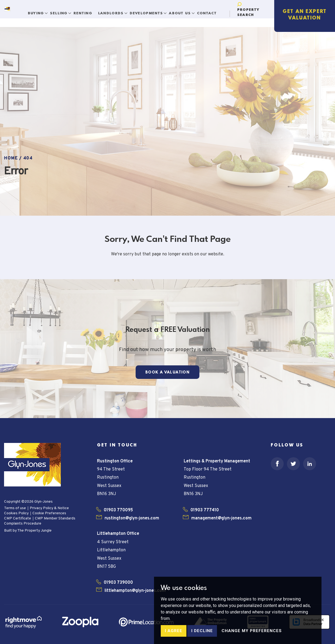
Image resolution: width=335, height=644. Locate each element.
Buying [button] (40, 10)
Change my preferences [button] (252, 637)
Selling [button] (63, 10)
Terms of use (15, 508)
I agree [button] (174, 637)
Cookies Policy (16, 513)
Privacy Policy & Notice (49, 508)
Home (11, 158)
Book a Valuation (167, 372)
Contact (210, 10)
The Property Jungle (34, 531)
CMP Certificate (18, 518)
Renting (86, 10)
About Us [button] (184, 10)
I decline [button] (202, 637)
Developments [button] (151, 10)
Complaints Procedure (23, 524)
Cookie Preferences (49, 513)
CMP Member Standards (55, 518)
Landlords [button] (115, 10)
